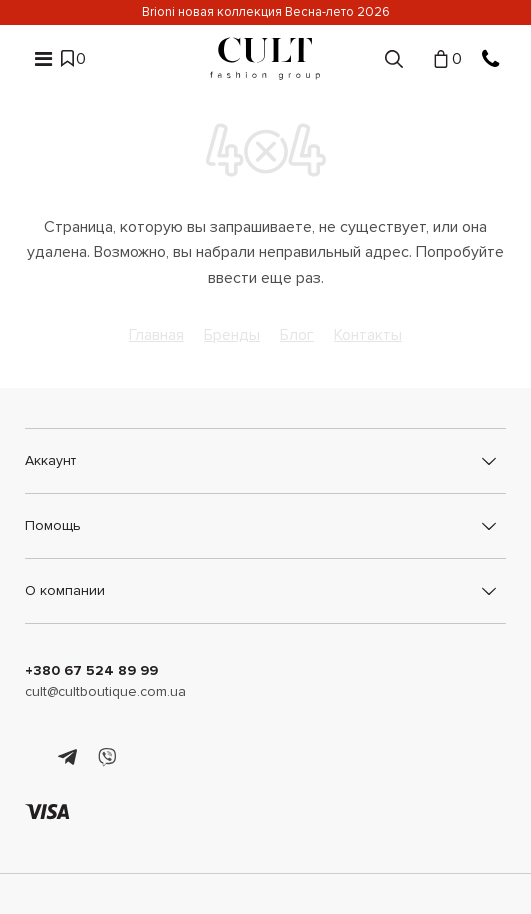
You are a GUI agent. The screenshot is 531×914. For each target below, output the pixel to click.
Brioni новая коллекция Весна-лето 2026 (266, 12)
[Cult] (265, 58)
